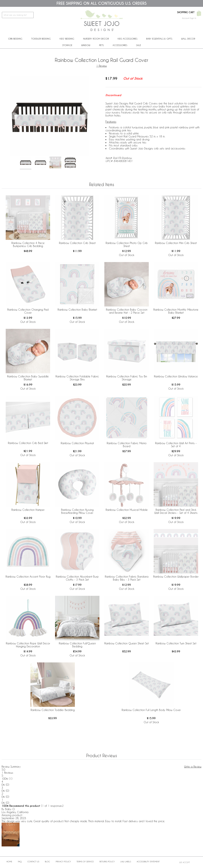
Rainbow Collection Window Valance (176, 376)
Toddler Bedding (41, 39)
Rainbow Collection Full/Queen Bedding (77, 645)
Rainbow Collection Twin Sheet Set (176, 643)
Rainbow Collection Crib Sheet (77, 243)
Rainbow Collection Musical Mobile (127, 510)
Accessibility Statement (148, 861)
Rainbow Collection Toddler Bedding (53, 710)
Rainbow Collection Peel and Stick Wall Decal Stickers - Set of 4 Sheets (176, 511)
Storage (67, 45)
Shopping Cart (186, 12)
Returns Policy (107, 861)
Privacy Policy (63, 861)
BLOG (47, 861)
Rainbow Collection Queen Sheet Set (127, 643)
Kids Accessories (128, 39)
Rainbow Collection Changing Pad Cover (28, 311)
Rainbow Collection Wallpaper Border (176, 577)
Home (9, 861)
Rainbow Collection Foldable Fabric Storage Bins (77, 378)
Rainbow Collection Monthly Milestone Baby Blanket (176, 311)
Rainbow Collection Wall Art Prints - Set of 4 (176, 445)
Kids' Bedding (67, 39)
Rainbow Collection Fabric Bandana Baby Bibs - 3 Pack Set (127, 578)
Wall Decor (188, 39)
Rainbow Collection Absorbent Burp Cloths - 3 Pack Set (77, 578)
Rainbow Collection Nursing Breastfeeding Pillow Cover (77, 511)
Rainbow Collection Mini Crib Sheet (176, 243)
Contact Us (33, 861)
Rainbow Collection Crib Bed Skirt (28, 443)
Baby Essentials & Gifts (159, 39)
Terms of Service (85, 861)
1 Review (101, 66)
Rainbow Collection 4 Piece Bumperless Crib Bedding (28, 244)
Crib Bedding (15, 39)
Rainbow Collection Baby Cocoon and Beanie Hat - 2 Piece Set (127, 311)
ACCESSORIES (120, 45)
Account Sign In (189, 18)
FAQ (20, 861)
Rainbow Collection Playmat (77, 443)
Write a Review (193, 767)
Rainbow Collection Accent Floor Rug (28, 577)
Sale (139, 45)
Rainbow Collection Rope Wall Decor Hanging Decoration (28, 645)
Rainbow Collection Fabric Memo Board (127, 445)
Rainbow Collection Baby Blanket (77, 310)
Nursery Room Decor (96, 39)
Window (86, 45)
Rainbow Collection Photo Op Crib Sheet (127, 244)
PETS (101, 45)
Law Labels (126, 861)
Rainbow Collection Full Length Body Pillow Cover (151, 710)
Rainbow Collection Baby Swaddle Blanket (28, 378)
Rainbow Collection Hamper (28, 510)
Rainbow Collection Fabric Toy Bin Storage (127, 378)
